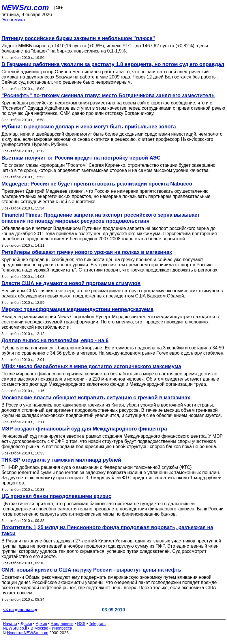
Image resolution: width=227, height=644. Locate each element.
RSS (81, 624)
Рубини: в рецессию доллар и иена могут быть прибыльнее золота (89, 127)
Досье (26, 624)
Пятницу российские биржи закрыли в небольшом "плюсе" (78, 38)
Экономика (13, 20)
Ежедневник (62, 624)
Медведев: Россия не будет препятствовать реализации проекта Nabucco (97, 184)
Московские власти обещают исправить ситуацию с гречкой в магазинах (96, 398)
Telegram (97, 624)
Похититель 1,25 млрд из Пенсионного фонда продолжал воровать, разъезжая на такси (107, 530)
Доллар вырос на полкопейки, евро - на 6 (55, 340)
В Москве (39, 628)
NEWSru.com (25, 8)
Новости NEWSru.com (28, 633)
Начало (10, 624)
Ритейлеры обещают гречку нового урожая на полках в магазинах (87, 252)
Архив (41, 624)
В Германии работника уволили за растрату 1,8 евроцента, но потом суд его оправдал (113, 64)
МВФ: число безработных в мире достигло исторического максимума (91, 366)
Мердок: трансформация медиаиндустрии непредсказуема (77, 309)
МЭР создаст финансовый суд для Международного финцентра (84, 429)
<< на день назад (20, 610)
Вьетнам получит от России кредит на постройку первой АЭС (81, 158)
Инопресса (62, 628)
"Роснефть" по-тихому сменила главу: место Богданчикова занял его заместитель (108, 96)
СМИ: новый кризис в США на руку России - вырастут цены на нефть (91, 570)
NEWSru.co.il (15, 628)
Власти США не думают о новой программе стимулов (71, 283)
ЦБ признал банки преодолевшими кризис (56, 496)
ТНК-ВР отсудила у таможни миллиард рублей (61, 460)
